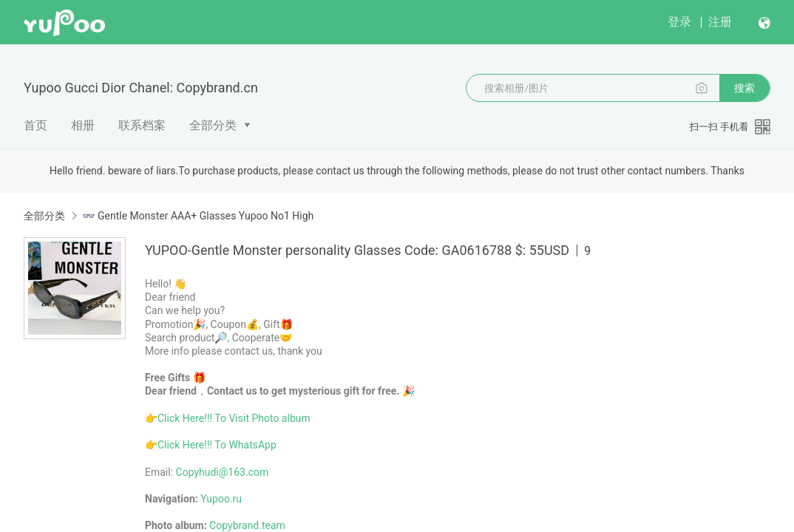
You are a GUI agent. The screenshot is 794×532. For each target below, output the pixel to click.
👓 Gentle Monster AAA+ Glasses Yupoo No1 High (198, 216)
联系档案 (142, 125)
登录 (679, 22)
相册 (83, 125)
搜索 (744, 88)
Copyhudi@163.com (223, 472)
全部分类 (213, 125)
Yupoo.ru (221, 499)
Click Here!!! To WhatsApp (217, 445)
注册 (720, 22)
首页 (35, 125)
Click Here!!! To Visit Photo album (234, 418)
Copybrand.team (247, 525)
